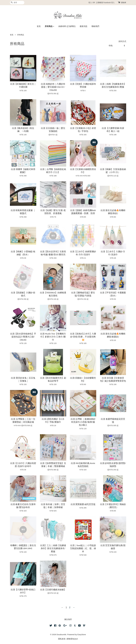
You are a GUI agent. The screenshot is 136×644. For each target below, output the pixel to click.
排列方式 (122, 41)
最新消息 (84, 26)
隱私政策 (62, 639)
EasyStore (82, 634)
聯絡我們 (95, 26)
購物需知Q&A (72, 639)
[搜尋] (17, 3)
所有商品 (50, 26)
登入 (90, 3)
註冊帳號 (100, 3)
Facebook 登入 (109, 3)
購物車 (124, 3)
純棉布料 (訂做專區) (67, 26)
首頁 (39, 26)
